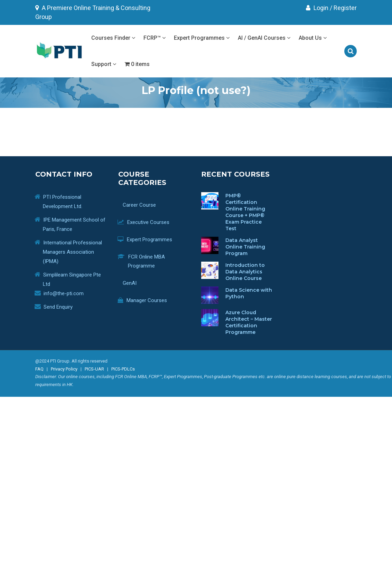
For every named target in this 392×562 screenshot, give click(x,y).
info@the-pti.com (64, 293)
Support (104, 64)
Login (317, 8)
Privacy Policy (64, 369)
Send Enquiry (58, 307)
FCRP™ (155, 38)
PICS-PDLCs (123, 369)
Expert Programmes (202, 38)
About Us (313, 38)
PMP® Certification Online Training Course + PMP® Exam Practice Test (245, 212)
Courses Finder (113, 38)
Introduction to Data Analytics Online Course (245, 272)
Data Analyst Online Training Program (245, 247)
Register (345, 8)
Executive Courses (149, 222)
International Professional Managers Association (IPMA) (72, 252)
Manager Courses (147, 300)
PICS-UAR (94, 369)
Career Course (142, 205)
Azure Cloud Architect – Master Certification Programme (249, 322)
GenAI (132, 283)
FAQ (39, 369)
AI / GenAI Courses (264, 38)
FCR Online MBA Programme (146, 261)
